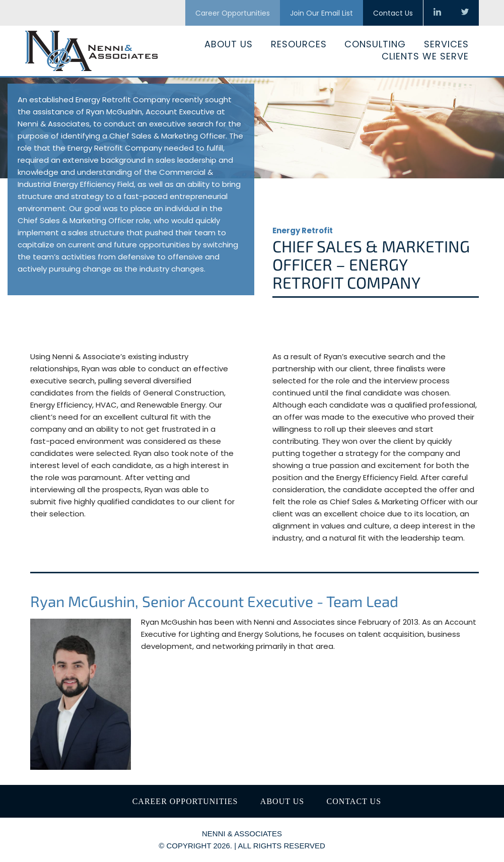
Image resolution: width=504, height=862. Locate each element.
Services (446, 44)
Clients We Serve (425, 56)
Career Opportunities (233, 13)
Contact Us (393, 13)
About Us (229, 44)
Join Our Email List (321, 13)
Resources (299, 44)
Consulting (375, 44)
